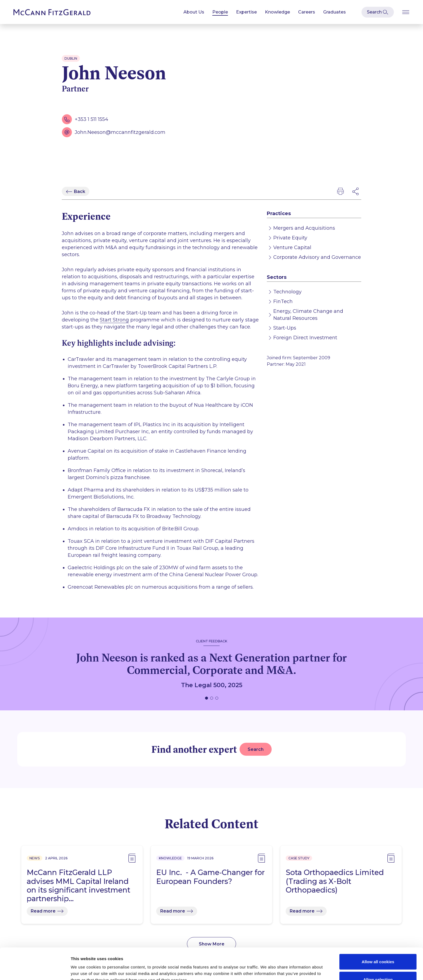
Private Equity (290, 238)
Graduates (335, 12)
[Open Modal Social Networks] (356, 191)
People (220, 12)
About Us (194, 12)
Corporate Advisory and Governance (317, 257)
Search (256, 749)
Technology (287, 292)
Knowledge (277, 12)
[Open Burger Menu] (406, 12)
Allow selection (378, 948)
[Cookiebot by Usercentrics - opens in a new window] (35, 969)
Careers (307, 12)
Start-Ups (285, 328)
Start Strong (114, 320)
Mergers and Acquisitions (304, 228)
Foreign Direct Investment (305, 338)
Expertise (246, 12)
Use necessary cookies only (378, 966)
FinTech (283, 301)
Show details (284, 966)
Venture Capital (292, 247)
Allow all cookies (378, 930)
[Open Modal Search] (378, 12)
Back (80, 191)
